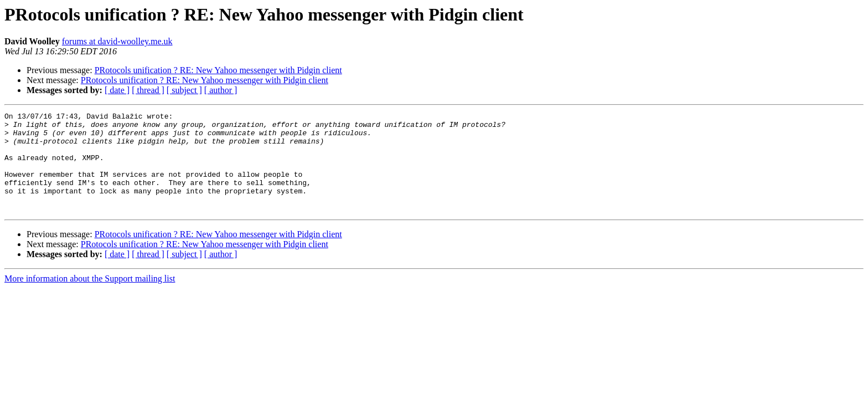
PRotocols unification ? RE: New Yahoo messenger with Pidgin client (218, 70)
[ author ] (221, 90)
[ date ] (117, 90)
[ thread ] (148, 90)
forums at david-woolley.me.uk (117, 41)
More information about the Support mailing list (90, 298)
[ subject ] (184, 90)
